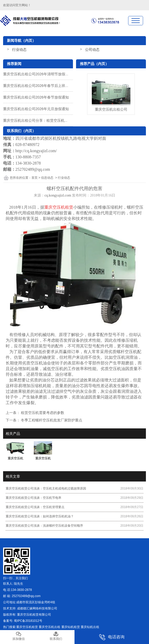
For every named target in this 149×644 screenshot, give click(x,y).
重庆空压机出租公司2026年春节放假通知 (36, 97)
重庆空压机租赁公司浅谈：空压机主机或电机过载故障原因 (46, 488)
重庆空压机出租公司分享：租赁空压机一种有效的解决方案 (50, 120)
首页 (35, 178)
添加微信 (19, 636)
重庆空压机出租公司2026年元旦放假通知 (36, 109)
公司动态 (92, 50)
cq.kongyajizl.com (58, 195)
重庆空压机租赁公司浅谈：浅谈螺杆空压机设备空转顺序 (44, 526)
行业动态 (19, 50)
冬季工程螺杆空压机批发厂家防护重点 (51, 420)
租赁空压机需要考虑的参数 (42, 413)
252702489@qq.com (33, 169)
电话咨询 (112, 637)
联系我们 (56, 636)
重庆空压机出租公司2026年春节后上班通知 (38, 86)
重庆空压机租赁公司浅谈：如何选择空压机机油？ (40, 516)
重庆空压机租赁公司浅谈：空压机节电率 (34, 498)
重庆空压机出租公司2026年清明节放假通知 (38, 74)
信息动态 (47, 178)
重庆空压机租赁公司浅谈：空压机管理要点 (35, 507)
